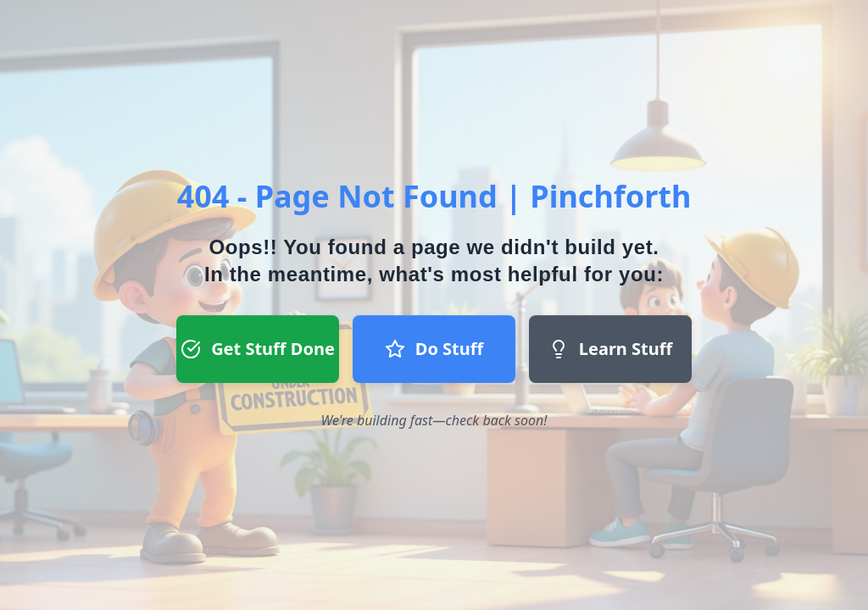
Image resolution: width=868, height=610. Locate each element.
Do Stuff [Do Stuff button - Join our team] (434, 349)
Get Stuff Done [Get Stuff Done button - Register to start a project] (258, 349)
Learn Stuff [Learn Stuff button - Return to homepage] (610, 349)
